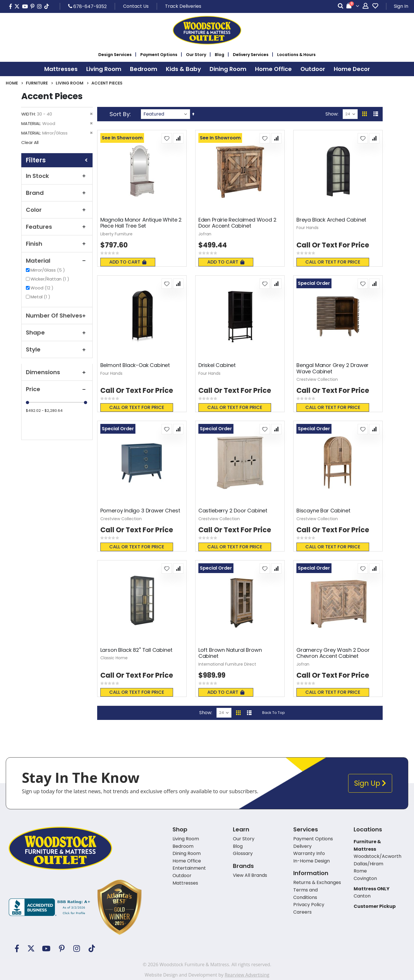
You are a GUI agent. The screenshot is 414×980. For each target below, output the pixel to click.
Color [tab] (57, 210)
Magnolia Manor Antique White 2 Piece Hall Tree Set (141, 223)
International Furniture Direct (227, 664)
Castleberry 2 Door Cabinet (233, 511)
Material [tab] (57, 261)
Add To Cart (128, 262)
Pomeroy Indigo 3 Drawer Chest (140, 511)
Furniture (37, 83)
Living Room (70, 83)
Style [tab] (57, 349)
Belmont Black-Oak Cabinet (135, 365)
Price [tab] (57, 389)
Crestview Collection (317, 379)
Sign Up (370, 783)
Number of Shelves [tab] (57, 316)
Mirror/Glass (48, 270)
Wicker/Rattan (51, 279)
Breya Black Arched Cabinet (331, 220)
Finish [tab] (57, 244)
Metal (41, 297)
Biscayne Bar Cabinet (323, 511)
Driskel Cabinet (217, 365)
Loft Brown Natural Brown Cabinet (230, 653)
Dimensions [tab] (57, 372)
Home (12, 83)
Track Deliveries (183, 6)
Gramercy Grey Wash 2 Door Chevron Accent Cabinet (333, 653)
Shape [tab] (57, 333)
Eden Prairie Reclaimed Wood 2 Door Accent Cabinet (237, 223)
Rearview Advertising (247, 975)
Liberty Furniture (116, 234)
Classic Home (114, 658)
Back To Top (274, 713)
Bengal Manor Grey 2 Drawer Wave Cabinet (332, 368)
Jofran (205, 234)
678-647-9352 (87, 6)
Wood (43, 288)
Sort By (120, 114)
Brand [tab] (57, 193)
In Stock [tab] (57, 176)
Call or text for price (333, 262)
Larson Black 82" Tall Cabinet (136, 650)
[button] (167, 138)
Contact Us (136, 6)
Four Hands (307, 228)
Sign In (401, 6)
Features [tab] (57, 227)
